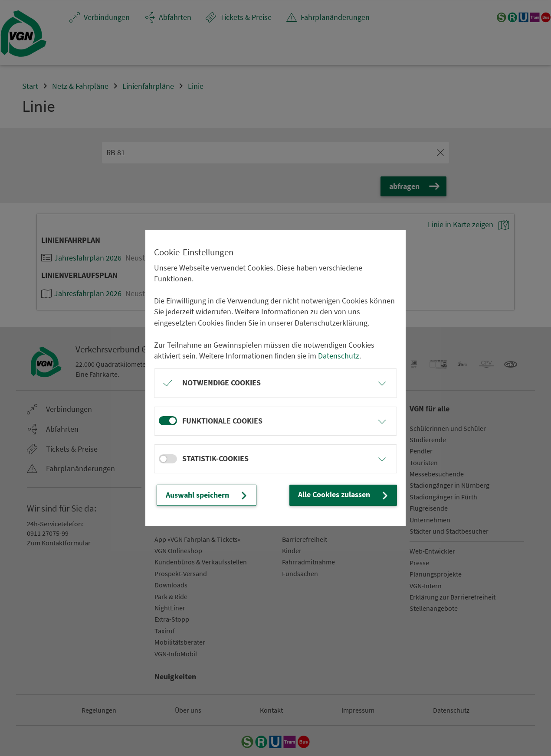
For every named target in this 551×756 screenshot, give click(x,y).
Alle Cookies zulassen (344, 495)
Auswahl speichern (207, 495)
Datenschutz (339, 356)
